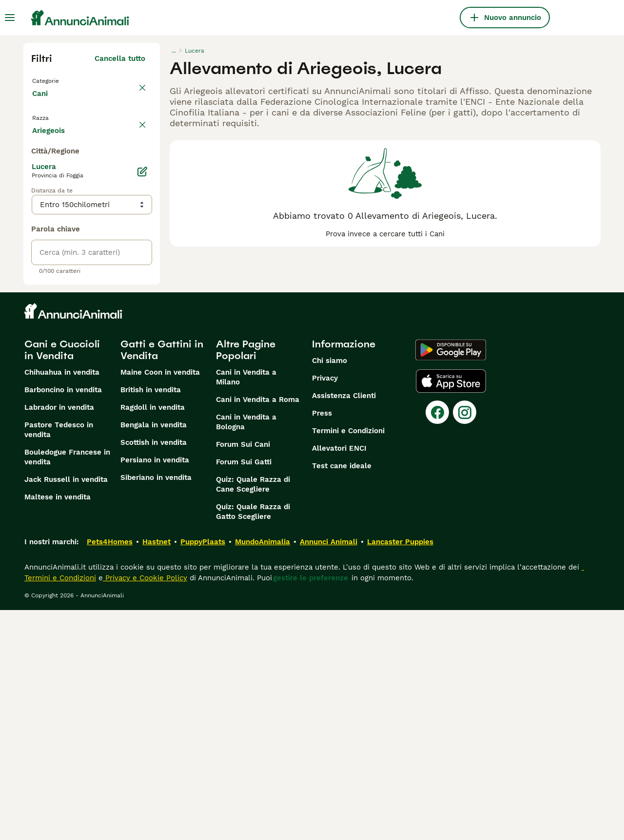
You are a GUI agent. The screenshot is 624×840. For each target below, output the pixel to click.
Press (322, 643)
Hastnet (156, 772)
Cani (42, 103)
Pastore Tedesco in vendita (59, 660)
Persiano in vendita (155, 690)
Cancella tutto (120, 58)
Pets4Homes (110, 772)
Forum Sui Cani (243, 674)
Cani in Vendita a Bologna (246, 652)
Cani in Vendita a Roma (258, 630)
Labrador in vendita (59, 637)
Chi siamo (330, 591)
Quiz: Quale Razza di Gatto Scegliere (253, 742)
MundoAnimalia (263, 772)
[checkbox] (37, 181)
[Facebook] (437, 642)
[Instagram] (465, 642)
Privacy (325, 608)
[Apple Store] (451, 611)
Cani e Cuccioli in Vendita (62, 580)
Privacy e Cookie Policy (145, 808)
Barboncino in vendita (63, 620)
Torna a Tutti (57, 80)
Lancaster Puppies (400, 772)
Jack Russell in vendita (66, 709)
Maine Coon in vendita (160, 602)
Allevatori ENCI (339, 678)
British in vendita (151, 620)
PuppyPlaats (203, 772)
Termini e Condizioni (348, 661)
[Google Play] (451, 580)
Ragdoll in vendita (153, 637)
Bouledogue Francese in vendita (67, 687)
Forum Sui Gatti (244, 692)
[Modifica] (142, 401)
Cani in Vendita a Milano (246, 607)
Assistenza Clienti (344, 626)
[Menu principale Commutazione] (10, 18)
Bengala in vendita (154, 655)
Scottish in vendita (154, 672)
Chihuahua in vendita (62, 602)
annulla (132, 131)
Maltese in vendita (58, 727)
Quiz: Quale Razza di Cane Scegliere (253, 714)
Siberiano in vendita (156, 707)
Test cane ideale (342, 696)
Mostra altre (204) (112, 359)
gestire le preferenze (311, 808)
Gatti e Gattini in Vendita (162, 580)
